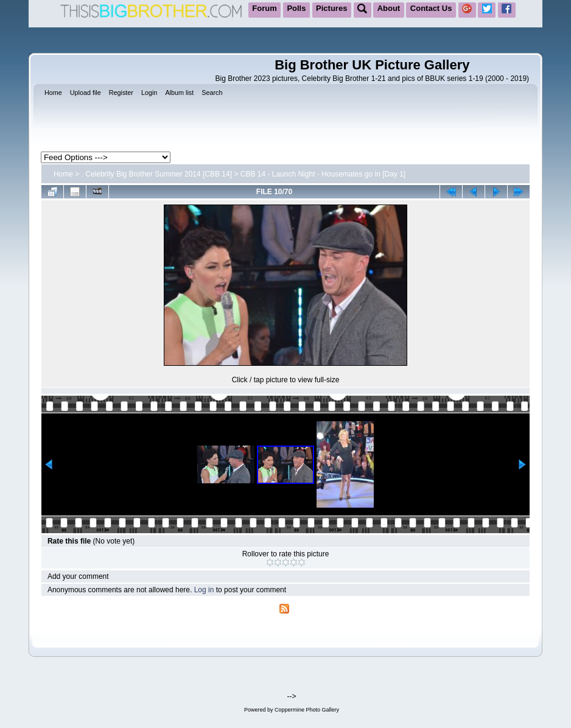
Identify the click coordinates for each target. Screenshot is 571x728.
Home (63, 174)
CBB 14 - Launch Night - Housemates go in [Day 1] (323, 174)
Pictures (331, 8)
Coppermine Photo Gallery (307, 710)
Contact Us (431, 8)
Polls (296, 8)
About (389, 8)
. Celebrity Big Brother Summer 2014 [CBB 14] (157, 174)
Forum (264, 8)
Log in (204, 590)
